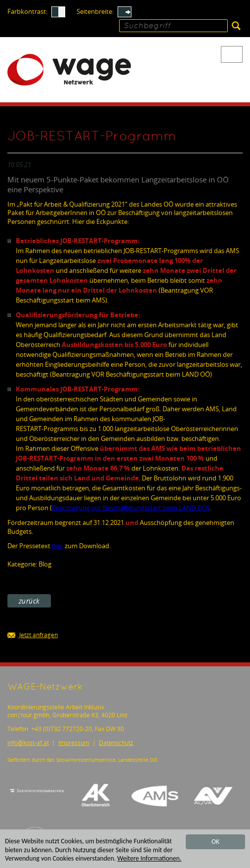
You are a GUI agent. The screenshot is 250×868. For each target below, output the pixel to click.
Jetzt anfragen (33, 635)
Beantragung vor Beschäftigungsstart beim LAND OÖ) (130, 508)
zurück (29, 601)
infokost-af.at (28, 743)
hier (58, 546)
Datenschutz (116, 743)
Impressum (74, 743)
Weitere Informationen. (149, 859)
